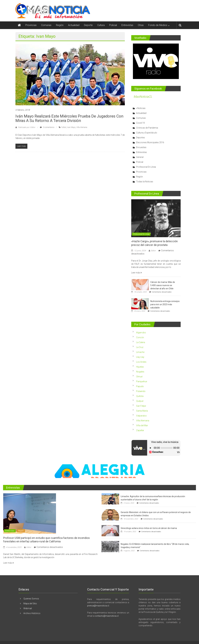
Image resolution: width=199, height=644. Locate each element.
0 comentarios (47, 127)
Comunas (46, 25)
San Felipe (141, 406)
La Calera (141, 342)
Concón (140, 337)
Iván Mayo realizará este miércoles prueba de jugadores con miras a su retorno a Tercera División (69, 118)
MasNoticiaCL (143, 97)
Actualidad (74, 25)
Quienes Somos (31, 599)
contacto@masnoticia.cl (107, 616)
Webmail (28, 608)
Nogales (140, 372)
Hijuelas (140, 367)
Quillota (140, 396)
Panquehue (142, 381)
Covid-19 (140, 123)
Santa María (142, 411)
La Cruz (140, 347)
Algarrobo (141, 333)
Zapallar (140, 430)
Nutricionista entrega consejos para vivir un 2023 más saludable (165, 304)
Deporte (88, 25)
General (140, 157)
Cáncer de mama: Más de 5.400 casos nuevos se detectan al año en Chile (163, 285)
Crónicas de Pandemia (147, 128)
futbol (64, 127)
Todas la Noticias (145, 182)
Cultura (101, 25)
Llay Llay (140, 357)
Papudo (140, 386)
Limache (140, 352)
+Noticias (141, 108)
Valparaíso (141, 416)
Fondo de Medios (158, 25)
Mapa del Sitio (30, 604)
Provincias (31, 25)
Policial (113, 25)
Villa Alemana (82, 127)
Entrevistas (127, 25)
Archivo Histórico (32, 613)
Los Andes (141, 362)
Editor (153, 251)
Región (60, 25)
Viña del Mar (142, 425)
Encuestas (141, 147)
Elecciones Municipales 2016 (150, 142)
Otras (141, 25)
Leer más (137, 273)
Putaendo (141, 391)
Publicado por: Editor (27, 127)
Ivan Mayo (71, 127)
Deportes (20, 101)
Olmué (139, 377)
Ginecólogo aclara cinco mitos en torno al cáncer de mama (149, 528)
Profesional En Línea (146, 167)
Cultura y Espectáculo (147, 133)
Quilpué (140, 401)
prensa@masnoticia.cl (98, 606)
